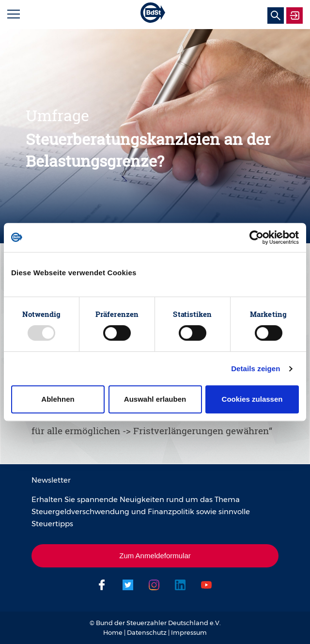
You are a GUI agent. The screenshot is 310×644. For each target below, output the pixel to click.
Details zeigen (256, 369)
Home (113, 632)
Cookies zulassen (252, 399)
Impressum (189, 632)
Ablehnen (58, 399)
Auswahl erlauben (155, 399)
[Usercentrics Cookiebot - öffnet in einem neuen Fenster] (256, 237)
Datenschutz (147, 632)
